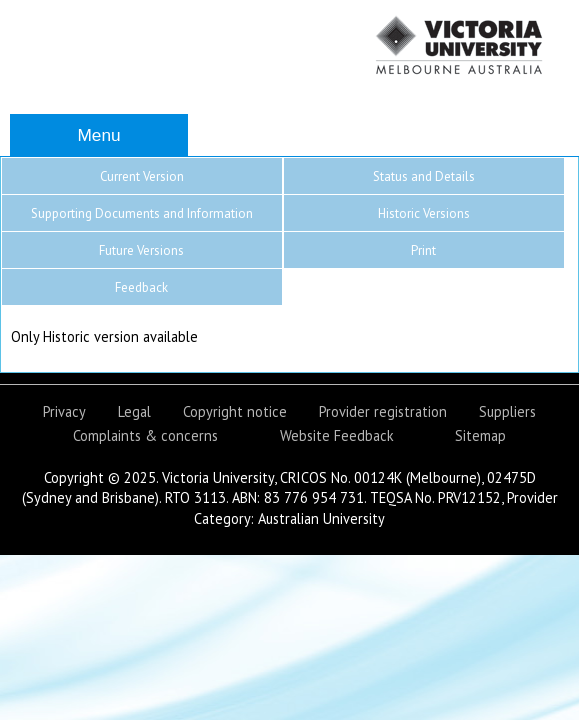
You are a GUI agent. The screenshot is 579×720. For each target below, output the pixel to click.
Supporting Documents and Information (142, 213)
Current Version (142, 176)
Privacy (64, 411)
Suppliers (507, 411)
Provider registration (383, 411)
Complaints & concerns (145, 435)
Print (423, 250)
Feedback (141, 287)
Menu (98, 135)
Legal (134, 411)
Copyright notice (235, 411)
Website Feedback (337, 435)
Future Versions (141, 250)
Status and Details (424, 176)
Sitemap (480, 435)
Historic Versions (424, 213)
